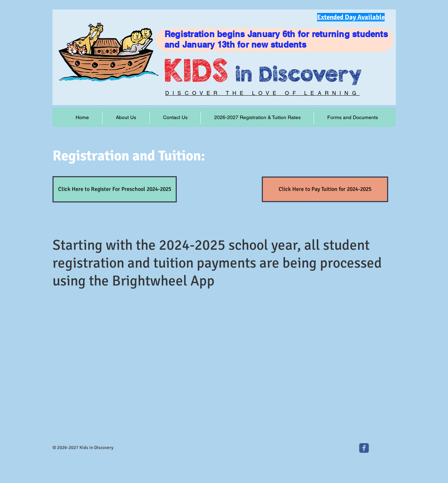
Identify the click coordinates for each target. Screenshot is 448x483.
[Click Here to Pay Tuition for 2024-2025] (325, 189)
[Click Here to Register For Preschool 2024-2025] (115, 189)
